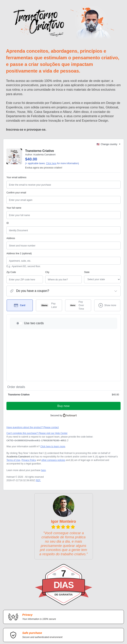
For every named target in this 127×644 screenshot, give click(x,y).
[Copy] (36, 399)
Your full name (14, 213)
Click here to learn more (53, 405)
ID (8, 228)
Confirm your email (16, 197)
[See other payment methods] (107, 310)
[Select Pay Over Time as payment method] (78, 310)
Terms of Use (13, 419)
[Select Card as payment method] (20, 310)
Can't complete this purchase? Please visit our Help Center (37, 392)
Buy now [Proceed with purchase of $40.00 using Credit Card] (63, 365)
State (67, 277)
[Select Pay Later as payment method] (49, 310)
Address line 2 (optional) (19, 258)
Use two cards (34, 328)
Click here (51, 168)
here (43, 429)
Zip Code (11, 277)
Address (11, 243)
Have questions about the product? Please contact (33, 386)
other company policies (53, 419)
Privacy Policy (29, 419)
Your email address (16, 182)
